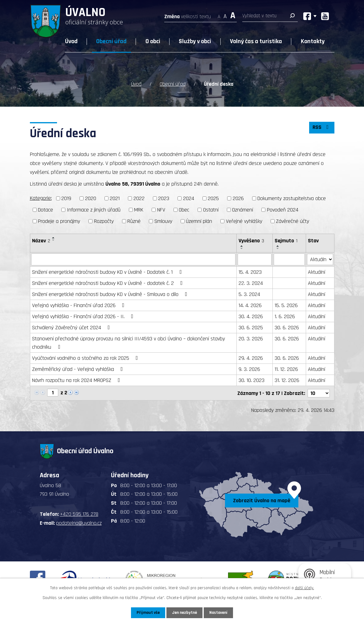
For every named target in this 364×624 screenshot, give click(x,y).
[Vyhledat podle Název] (133, 259)
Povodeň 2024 (283, 210)
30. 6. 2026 (287, 327)
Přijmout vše (148, 613)
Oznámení (243, 210)
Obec (184, 210)
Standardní (225, 15)
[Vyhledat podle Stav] (320, 259)
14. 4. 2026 (250, 305)
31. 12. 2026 (287, 380)
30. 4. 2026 (251, 316)
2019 (66, 198)
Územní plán (199, 221)
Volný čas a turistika (256, 41)
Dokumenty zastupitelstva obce (292, 198)
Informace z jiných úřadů (94, 210)
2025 (213, 198)
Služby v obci (195, 41)
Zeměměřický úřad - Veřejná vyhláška (79, 369)
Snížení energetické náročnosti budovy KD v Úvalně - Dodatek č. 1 (108, 272)
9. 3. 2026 (249, 369)
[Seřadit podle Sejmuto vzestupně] (278, 246)
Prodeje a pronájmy (59, 221)
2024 (189, 198)
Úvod (71, 41)
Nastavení (219, 613)
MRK (139, 210)
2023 (164, 198)
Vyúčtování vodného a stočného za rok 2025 (86, 358)
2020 (91, 198)
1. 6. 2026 (285, 316)
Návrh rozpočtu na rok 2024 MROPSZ (77, 380)
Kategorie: (41, 198)
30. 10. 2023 (252, 380)
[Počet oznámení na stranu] (319, 393)
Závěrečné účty (292, 221)
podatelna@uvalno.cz (79, 523)
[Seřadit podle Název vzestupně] (54, 238)
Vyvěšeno (251, 241)
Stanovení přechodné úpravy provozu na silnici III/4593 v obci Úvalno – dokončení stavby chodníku (129, 343)
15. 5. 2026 (286, 305)
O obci (153, 41)
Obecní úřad (111, 41)
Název (41, 241)
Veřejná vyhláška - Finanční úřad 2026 (80, 305)
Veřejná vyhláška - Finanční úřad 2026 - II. (84, 316)
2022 (139, 198)
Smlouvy (163, 221)
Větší (233, 15)
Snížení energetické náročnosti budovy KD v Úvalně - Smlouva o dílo (111, 294)
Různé (134, 221)
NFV (161, 210)
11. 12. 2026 (286, 369)
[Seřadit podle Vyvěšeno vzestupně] (242, 246)
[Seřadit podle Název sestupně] (54, 240)
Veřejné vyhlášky (244, 221)
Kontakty (313, 41)
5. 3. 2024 (249, 294)
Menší (219, 15)
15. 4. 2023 (250, 272)
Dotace (45, 210)
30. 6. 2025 (251, 327)
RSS (321, 128)
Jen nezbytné (184, 613)
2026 (238, 198)
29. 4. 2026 (251, 358)
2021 (115, 198)
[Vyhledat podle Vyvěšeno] (255, 259)
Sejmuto (286, 241)
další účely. (305, 588)
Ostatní (211, 210)
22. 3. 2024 (251, 283)
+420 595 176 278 (79, 514)
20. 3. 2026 (251, 338)
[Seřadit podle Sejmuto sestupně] (278, 248)
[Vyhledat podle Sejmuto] (289, 259)
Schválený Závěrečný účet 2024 (72, 327)
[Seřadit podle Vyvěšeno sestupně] (242, 248)
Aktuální (317, 272)
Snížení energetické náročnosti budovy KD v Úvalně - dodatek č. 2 (109, 283)
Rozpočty (104, 221)
